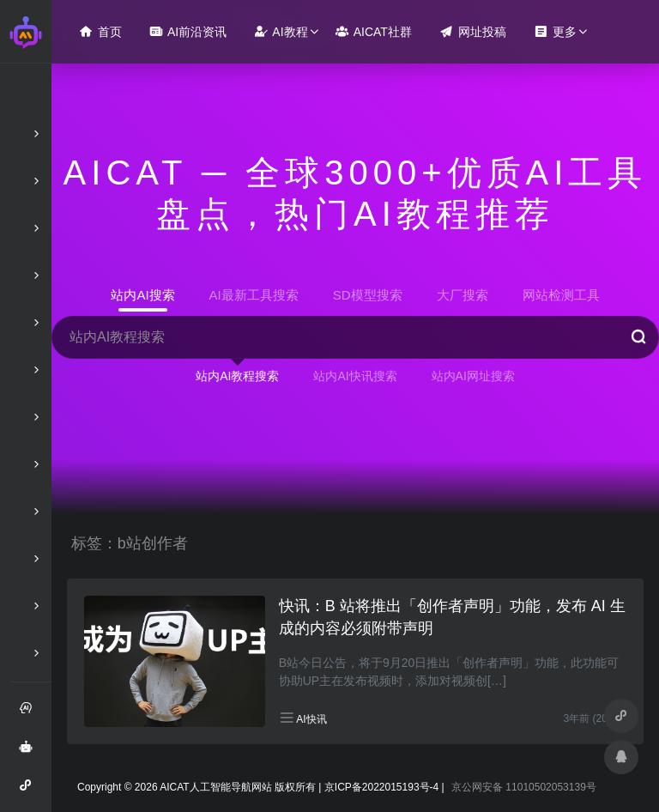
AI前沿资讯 (188, 31)
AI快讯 (311, 719)
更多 (555, 31)
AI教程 (281, 31)
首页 (100, 31)
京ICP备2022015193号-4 (381, 787)
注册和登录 (31, 714)
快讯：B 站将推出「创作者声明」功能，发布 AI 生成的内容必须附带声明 (452, 617)
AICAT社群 (374, 31)
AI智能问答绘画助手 (31, 753)
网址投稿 (473, 31)
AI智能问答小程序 (31, 791)
